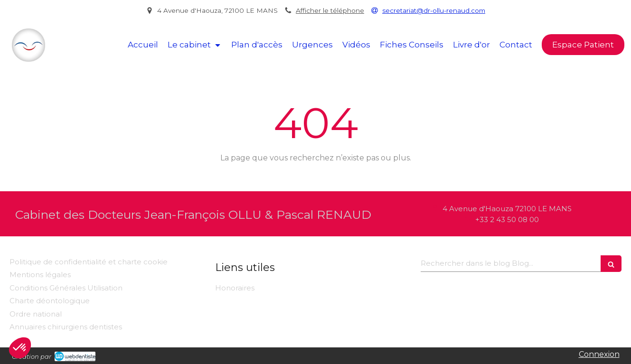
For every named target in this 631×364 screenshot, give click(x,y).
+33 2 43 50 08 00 (507, 219)
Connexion (599, 354)
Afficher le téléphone (330, 10)
